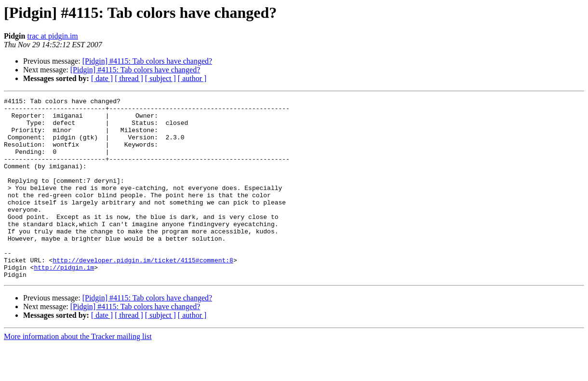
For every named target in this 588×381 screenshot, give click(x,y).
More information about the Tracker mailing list (78, 373)
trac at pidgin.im (52, 36)
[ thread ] (129, 78)
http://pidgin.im (64, 302)
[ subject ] (160, 78)
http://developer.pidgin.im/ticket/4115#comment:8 (143, 293)
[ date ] (102, 78)
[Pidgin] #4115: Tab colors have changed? (147, 61)
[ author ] (192, 78)
